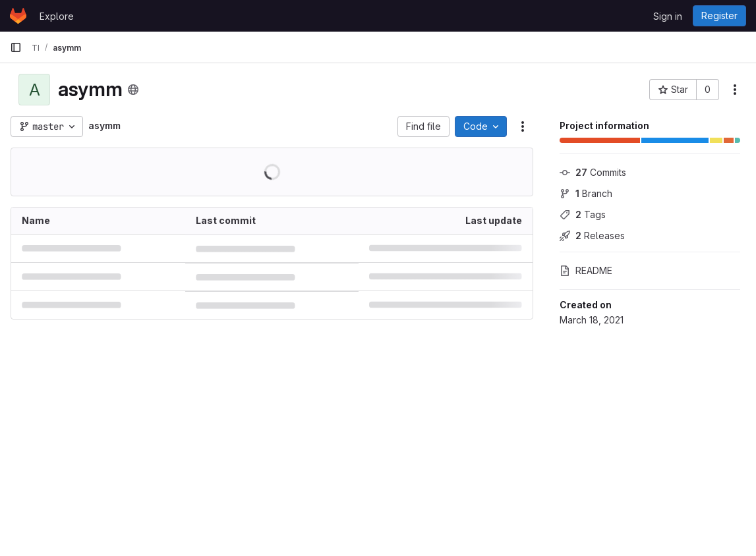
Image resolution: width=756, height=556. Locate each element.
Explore (57, 16)
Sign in (668, 16)
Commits (593, 172)
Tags (583, 214)
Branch (586, 193)
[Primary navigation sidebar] (16, 47)
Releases (592, 236)
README (586, 270)
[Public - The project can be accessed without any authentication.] (133, 90)
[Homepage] (18, 16)
